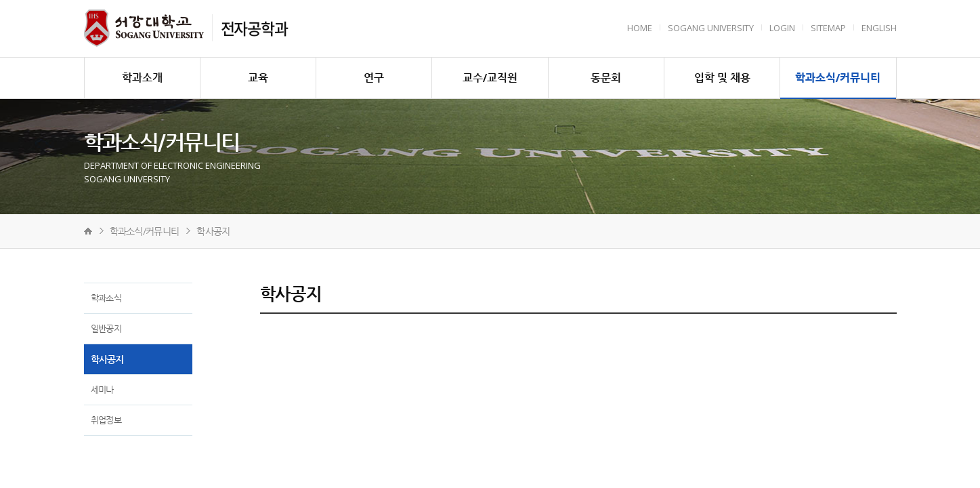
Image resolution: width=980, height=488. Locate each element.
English (879, 28)
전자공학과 (254, 28)
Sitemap (828, 28)
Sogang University (711, 28)
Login (782, 28)
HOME (640, 28)
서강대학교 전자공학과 (144, 28)
